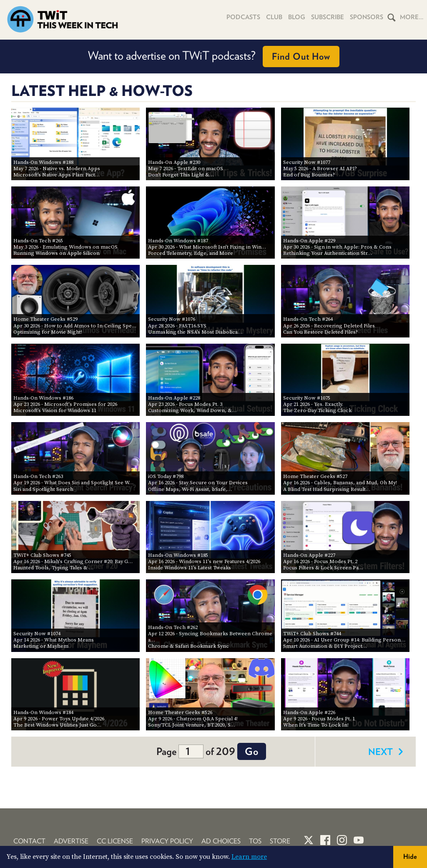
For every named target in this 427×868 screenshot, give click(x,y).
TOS (255, 841)
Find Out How (301, 56)
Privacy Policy (167, 841)
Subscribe (328, 17)
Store (280, 841)
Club (274, 17)
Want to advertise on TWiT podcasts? (214, 57)
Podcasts (243, 17)
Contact (29, 841)
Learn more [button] (249, 857)
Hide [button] (410, 857)
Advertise (71, 841)
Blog (297, 17)
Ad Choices (221, 841)
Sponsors (367, 17)
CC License (115, 841)
